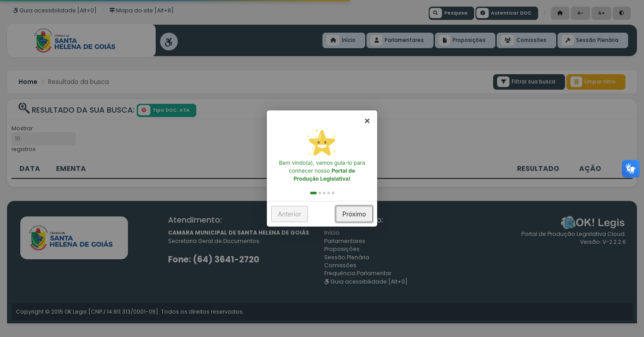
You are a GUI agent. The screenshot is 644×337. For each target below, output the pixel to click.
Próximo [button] (354, 214)
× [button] (367, 120)
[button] (313, 193)
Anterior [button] (290, 214)
